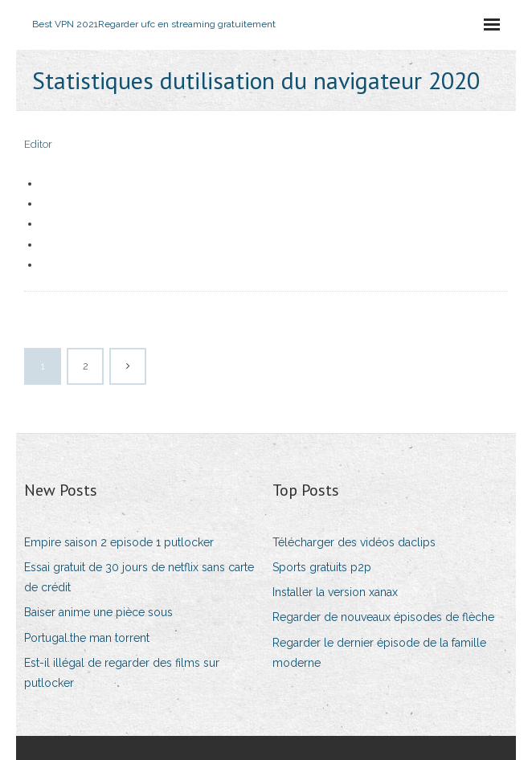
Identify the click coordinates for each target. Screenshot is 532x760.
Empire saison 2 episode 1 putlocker (119, 542)
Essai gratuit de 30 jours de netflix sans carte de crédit (139, 577)
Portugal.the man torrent (87, 638)
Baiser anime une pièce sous (98, 612)
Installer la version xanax (335, 592)
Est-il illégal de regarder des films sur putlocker (122, 673)
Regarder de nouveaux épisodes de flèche (383, 617)
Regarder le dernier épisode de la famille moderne (379, 653)
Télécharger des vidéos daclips (354, 542)
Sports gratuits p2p (322, 567)
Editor (38, 144)
